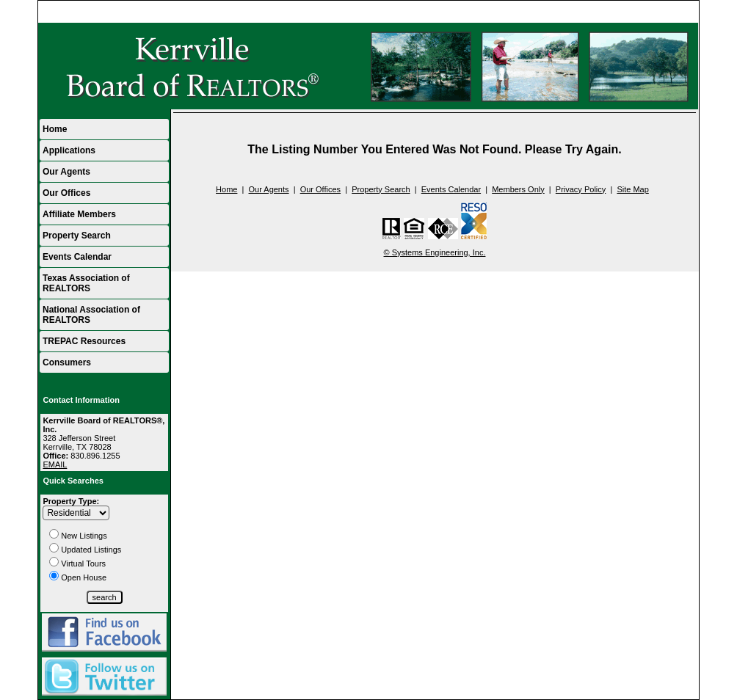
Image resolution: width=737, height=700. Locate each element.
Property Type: (71, 501)
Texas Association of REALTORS (86, 283)
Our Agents (66, 172)
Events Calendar (77, 257)
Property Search (77, 236)
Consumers (67, 362)
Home (681, 12)
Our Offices (66, 193)
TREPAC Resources (84, 341)
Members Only (518, 189)
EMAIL (55, 464)
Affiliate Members (79, 214)
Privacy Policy (581, 189)
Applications (69, 150)
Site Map (632, 189)
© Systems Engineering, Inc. (435, 252)
